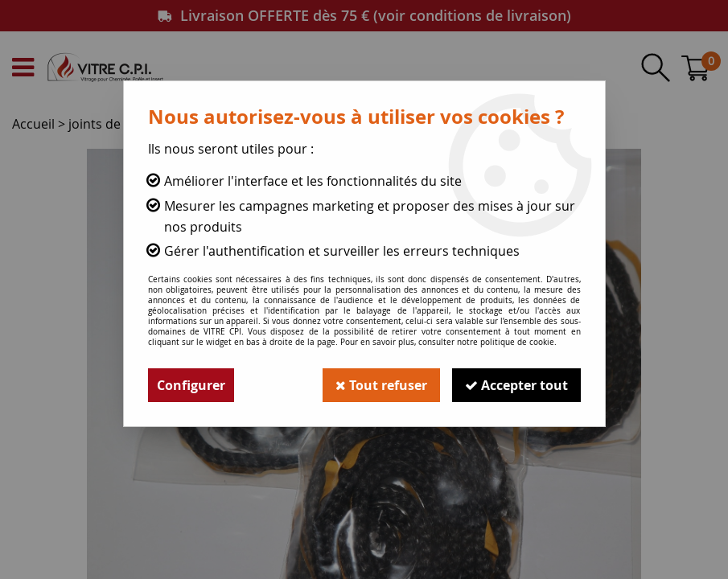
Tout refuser (381, 385)
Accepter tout (516, 385)
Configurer (191, 385)
